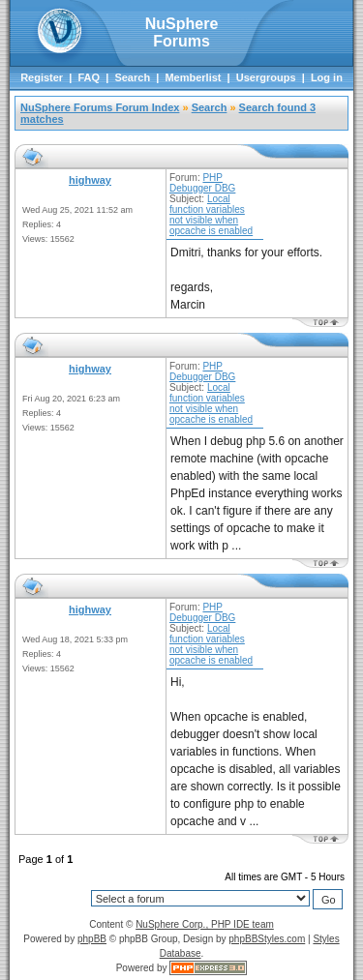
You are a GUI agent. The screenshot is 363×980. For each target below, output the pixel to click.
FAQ (89, 77)
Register (42, 77)
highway (90, 180)
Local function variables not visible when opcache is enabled (211, 215)
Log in (327, 77)
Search (132, 77)
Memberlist (193, 77)
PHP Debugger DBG (202, 183)
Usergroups (266, 77)
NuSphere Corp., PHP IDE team (205, 924)
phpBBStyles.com (267, 939)
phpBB (92, 939)
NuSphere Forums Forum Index (100, 107)
